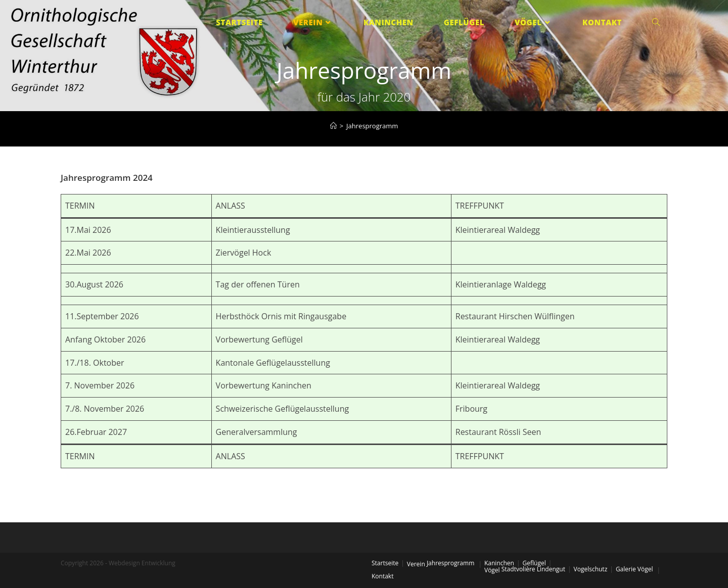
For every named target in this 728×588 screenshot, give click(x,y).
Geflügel (534, 563)
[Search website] (656, 22)
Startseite (385, 563)
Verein (416, 564)
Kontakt (382, 576)
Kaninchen (499, 563)
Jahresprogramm (450, 563)
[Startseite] (333, 126)
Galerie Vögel (634, 569)
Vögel (492, 570)
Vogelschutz (591, 569)
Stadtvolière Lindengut (533, 569)
